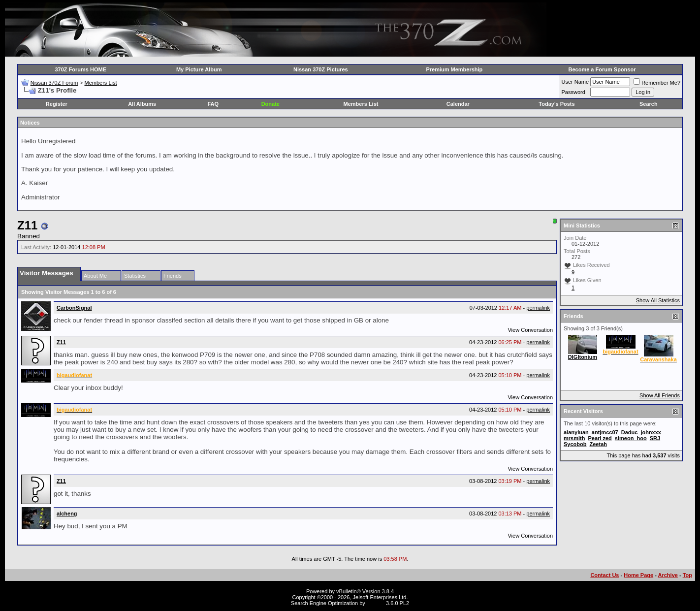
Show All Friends (660, 395)
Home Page (638, 575)
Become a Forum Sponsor (602, 69)
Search (649, 104)
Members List (100, 83)
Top (687, 575)
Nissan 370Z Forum (54, 83)
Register (57, 104)
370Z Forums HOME (81, 69)
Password (573, 92)
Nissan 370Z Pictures (321, 69)
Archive (668, 575)
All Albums (142, 104)
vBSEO (376, 603)
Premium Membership (454, 69)
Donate (270, 104)
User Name (575, 82)
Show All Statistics (658, 300)
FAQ (213, 104)
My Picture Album (199, 69)
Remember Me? (657, 83)
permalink (538, 308)
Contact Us (605, 575)
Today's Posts (557, 104)
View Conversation (530, 330)
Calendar (458, 104)
